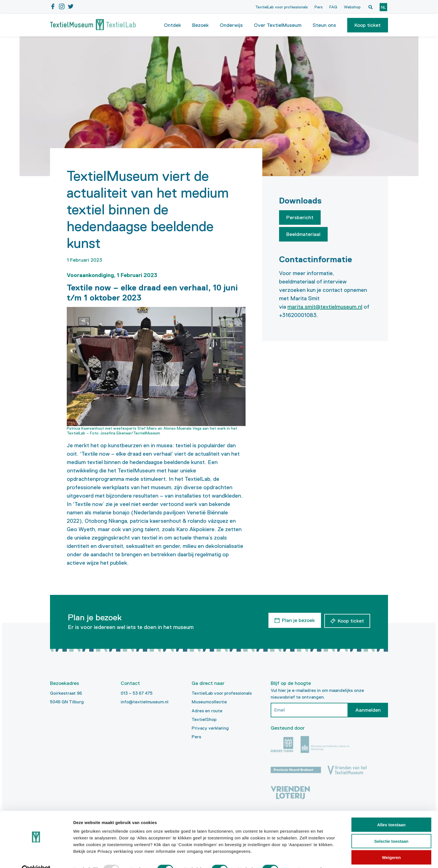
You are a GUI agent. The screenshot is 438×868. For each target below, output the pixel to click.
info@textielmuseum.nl (145, 702)
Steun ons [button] (324, 25)
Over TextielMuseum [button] (278, 25)
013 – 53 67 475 (137, 693)
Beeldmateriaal (303, 234)
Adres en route (207, 711)
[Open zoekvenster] (370, 7)
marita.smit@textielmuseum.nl (325, 307)
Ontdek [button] (172, 25)
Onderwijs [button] (231, 25)
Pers (319, 7)
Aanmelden (368, 710)
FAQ (333, 7)
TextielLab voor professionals (282, 7)
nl (383, 7)
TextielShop (204, 719)
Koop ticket (368, 25)
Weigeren (391, 845)
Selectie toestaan (391, 829)
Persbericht (300, 217)
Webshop (352, 7)
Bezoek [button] (200, 25)
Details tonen (302, 857)
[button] (368, 25)
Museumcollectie (209, 702)
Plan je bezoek (297, 620)
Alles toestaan (391, 812)
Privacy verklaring (210, 728)
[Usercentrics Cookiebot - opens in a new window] (36, 857)
